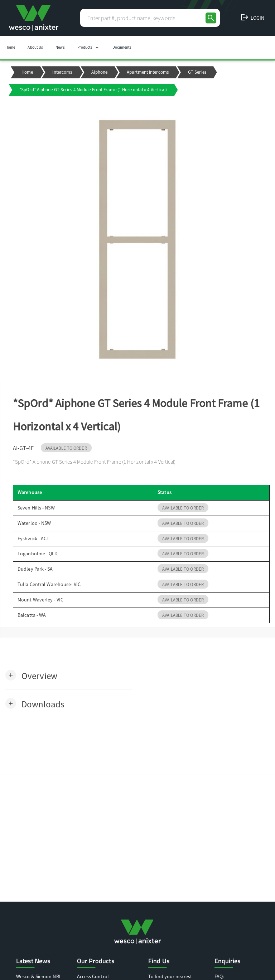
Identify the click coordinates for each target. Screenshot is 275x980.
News (60, 47)
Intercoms (62, 72)
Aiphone (99, 72)
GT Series (197, 72)
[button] (31, 675)
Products (89, 48)
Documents (122, 47)
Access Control (93, 976)
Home (10, 47)
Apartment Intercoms (148, 72)
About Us (35, 47)
